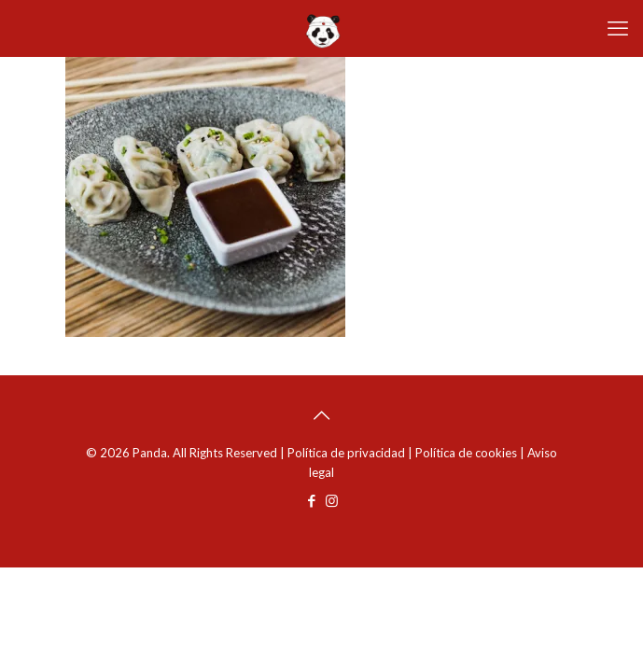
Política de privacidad (346, 453)
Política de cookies (466, 453)
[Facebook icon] (312, 500)
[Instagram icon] (332, 500)
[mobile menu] (618, 28)
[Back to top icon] (322, 414)
